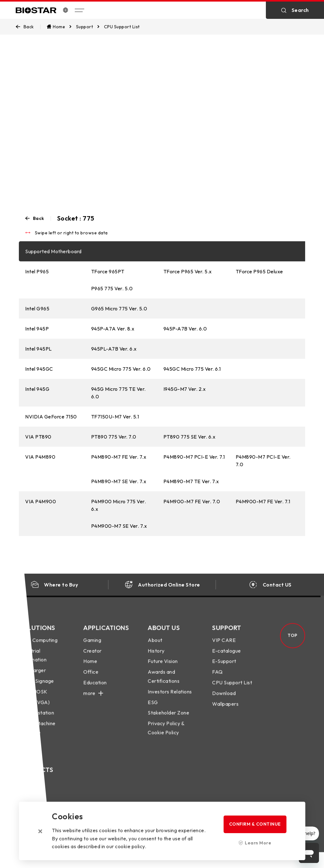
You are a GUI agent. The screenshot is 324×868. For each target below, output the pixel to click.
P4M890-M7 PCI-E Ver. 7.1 (194, 457)
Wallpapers (225, 710)
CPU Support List (232, 688)
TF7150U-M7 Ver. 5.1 (115, 417)
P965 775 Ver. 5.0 (112, 288)
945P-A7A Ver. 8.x (113, 329)
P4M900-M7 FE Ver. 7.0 (192, 501)
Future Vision (163, 667)
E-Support (224, 667)
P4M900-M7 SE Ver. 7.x (119, 526)
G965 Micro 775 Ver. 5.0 (119, 308)
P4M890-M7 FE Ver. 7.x (119, 457)
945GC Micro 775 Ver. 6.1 (192, 369)
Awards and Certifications (164, 682)
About (155, 646)
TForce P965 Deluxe (259, 271)
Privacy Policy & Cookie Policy (166, 734)
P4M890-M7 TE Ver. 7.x (191, 481)
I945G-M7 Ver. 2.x (185, 389)
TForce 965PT (108, 271)
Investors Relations (170, 697)
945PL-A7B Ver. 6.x (114, 349)
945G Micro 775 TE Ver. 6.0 (118, 393)
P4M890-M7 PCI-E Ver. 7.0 (263, 461)
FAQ (217, 678)
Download (224, 699)
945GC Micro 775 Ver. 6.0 (121, 369)
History (156, 657)
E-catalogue (227, 657)
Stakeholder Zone (168, 719)
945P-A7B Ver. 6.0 (185, 329)
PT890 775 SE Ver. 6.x (189, 437)
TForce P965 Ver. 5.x (188, 271)
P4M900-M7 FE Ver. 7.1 (263, 501)
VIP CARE (224, 646)
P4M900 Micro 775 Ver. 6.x (119, 505)
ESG (153, 708)
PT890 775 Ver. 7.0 (114, 437)
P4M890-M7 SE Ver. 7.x (119, 481)
